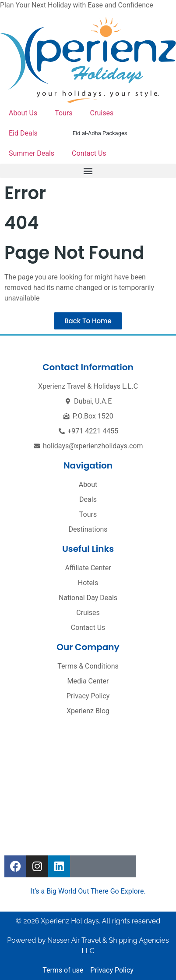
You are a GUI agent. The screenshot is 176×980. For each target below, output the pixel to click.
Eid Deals (23, 133)
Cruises (102, 113)
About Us (23, 113)
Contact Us (89, 153)
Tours (63, 113)
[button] (88, 171)
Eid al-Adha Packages (100, 133)
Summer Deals (32, 153)
